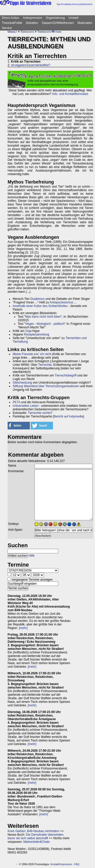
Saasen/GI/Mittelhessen (58, 23)
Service (7, 28)
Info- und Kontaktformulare (70, 94)
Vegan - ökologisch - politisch (45, 324)
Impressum (66, 864)
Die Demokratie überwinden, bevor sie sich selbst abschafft (36, 836)
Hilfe (32, 556)
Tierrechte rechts (39, 413)
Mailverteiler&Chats (36, 842)
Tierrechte (45, 365)
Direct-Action (11, 18)
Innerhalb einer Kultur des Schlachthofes (40, 306)
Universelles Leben (26, 406)
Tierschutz (27, 32)
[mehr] (23, 628)
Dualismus (37, 299)
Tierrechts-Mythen (49, 32)
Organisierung (55, 18)
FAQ (77, 864)
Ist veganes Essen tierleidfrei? (31, 65)
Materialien (85, 23)
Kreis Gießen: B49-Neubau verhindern (33, 831)
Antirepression (33, 18)
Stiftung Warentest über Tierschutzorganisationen (46, 386)
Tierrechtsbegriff (66, 375)
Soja (28, 331)
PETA (16, 402)
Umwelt (73, 18)
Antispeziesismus (61, 302)
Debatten (32, 23)
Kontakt (55, 864)
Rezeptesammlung (36, 334)
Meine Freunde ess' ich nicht (32, 354)
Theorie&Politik (12, 23)
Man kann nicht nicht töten (43, 317)
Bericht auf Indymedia (68, 416)
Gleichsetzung (22, 383)
